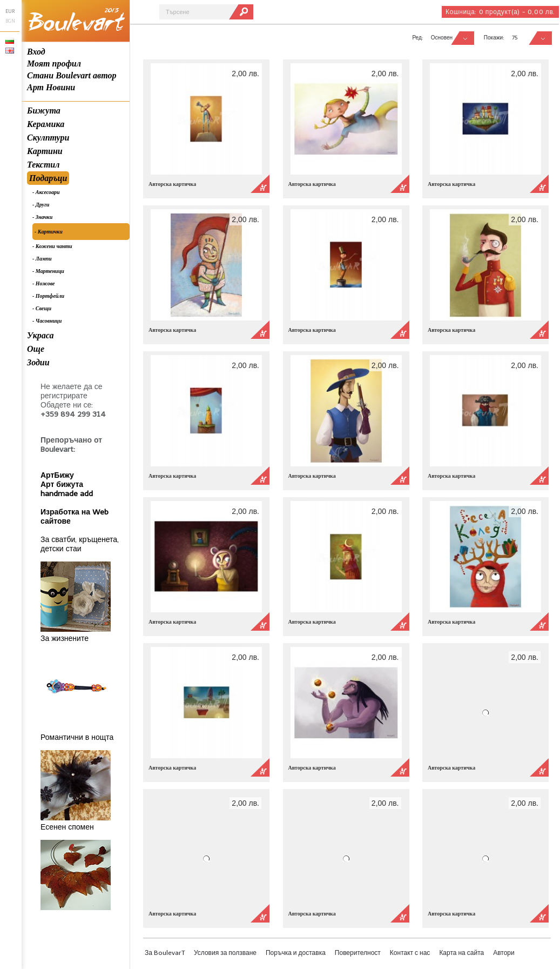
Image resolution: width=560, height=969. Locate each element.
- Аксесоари (46, 192)
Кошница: (500, 12)
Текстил (43, 165)
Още (36, 349)
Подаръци (48, 178)
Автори (504, 953)
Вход (36, 52)
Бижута (44, 111)
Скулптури (48, 138)
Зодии (38, 362)
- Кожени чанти (52, 246)
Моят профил (54, 64)
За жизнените (65, 639)
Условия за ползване (225, 953)
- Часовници (47, 321)
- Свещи (42, 308)
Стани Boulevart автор (72, 75)
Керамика (46, 124)
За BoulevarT (165, 953)
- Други (41, 205)
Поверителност (358, 953)
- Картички (49, 232)
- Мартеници (48, 271)
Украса (41, 335)
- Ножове (43, 283)
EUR (10, 11)
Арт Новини (51, 87)
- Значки (42, 217)
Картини (45, 151)
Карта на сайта (461, 953)
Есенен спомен (67, 827)
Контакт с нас (410, 953)
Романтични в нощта (77, 737)
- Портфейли (48, 296)
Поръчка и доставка (296, 953)
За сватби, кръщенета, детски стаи (80, 544)
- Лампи (42, 259)
